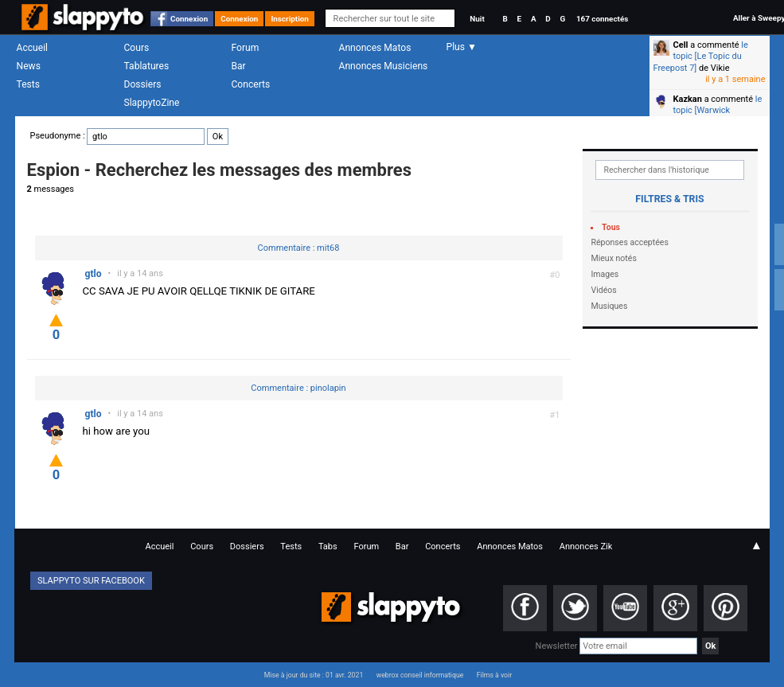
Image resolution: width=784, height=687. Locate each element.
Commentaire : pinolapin (298, 388)
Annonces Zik (586, 546)
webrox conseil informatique (420, 675)
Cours (137, 48)
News (29, 66)
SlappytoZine (152, 103)
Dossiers (143, 84)
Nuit (477, 19)
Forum (246, 48)
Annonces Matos (375, 48)
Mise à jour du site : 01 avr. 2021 (314, 675)
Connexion (189, 19)
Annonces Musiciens (384, 66)
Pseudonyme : (129, 136)
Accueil (33, 48)
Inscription (290, 19)
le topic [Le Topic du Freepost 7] (701, 57)
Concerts (251, 84)
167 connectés (602, 19)
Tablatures (147, 66)
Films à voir (494, 675)
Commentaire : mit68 (299, 248)
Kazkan (688, 99)
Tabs (328, 546)
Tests (28, 84)
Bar (239, 66)
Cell (681, 45)
